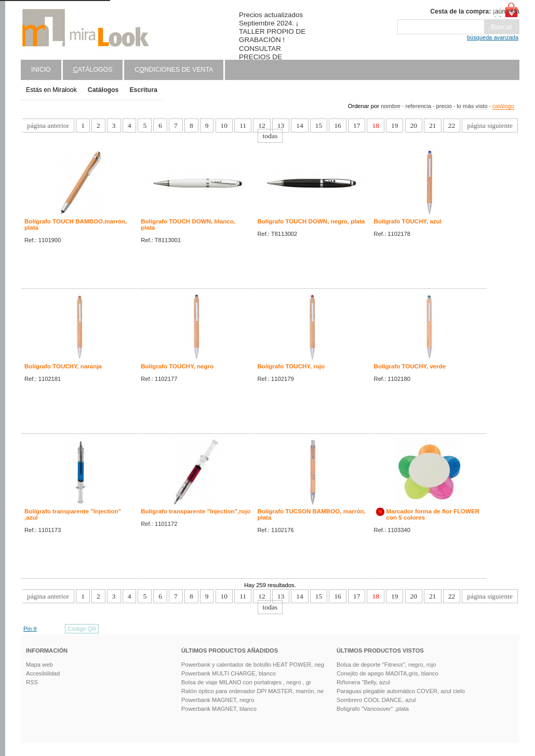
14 (299, 125)
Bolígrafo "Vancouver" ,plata (373, 709)
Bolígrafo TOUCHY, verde (410, 366)
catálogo (503, 106)
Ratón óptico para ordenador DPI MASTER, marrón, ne (252, 691)
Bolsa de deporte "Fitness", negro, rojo (386, 665)
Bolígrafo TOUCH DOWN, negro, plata (311, 221)
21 (432, 125)
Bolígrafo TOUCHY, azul (408, 221)
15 (319, 125)
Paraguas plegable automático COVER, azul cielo (401, 691)
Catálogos (103, 90)
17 (357, 125)
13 (281, 125)
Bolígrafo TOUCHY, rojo (291, 366)
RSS (32, 682)
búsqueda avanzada (493, 37)
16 (337, 125)
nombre (391, 106)
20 (414, 125)
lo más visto (472, 106)
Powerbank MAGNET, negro (218, 700)
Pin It (30, 629)
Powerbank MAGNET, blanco (219, 709)
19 (394, 125)
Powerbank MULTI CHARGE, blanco (229, 673)
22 (452, 125)
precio (444, 106)
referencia (418, 106)
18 (375, 125)
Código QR (82, 629)
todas (270, 136)
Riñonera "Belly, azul (363, 682)
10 (224, 125)
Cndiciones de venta (174, 70)
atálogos (93, 70)
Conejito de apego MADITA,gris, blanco (387, 673)
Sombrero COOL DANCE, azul (376, 700)
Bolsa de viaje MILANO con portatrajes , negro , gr (246, 682)
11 (243, 125)
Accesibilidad (43, 673)
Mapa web (39, 665)
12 (262, 125)
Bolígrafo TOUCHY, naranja (63, 366)
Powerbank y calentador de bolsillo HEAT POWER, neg (253, 665)
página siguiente (490, 125)
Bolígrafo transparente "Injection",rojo (196, 511)
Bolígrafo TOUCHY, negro (177, 366)
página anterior (48, 125)
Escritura (143, 90)
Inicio (41, 70)
